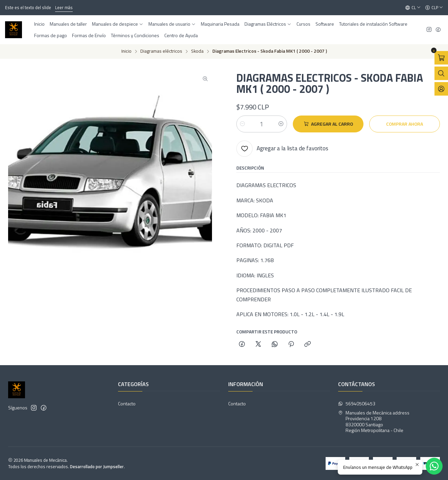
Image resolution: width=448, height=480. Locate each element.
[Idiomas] (413, 8)
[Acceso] (441, 89)
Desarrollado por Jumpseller (97, 466)
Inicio (126, 51)
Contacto (127, 403)
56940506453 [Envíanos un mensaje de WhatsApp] (357, 403)
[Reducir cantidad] (242, 124)
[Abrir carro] (441, 58)
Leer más (64, 7)
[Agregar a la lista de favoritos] (282, 149)
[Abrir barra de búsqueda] (441, 73)
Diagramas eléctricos (161, 51)
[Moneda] (434, 8)
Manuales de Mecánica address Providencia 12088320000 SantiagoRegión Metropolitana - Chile (374, 422)
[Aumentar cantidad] (281, 124)
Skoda (197, 51)
